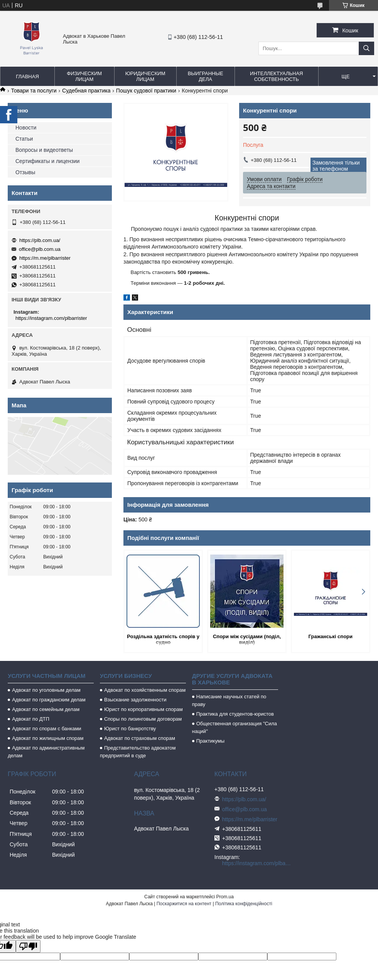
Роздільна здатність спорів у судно (163, 639)
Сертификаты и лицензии (47, 161)
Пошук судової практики (146, 91)
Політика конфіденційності (244, 904)
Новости (26, 128)
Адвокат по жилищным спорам (48, 738)
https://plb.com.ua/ (40, 240)
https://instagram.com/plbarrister (51, 318)
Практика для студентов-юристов (235, 714)
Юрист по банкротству (130, 729)
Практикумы (210, 741)
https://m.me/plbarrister (45, 258)
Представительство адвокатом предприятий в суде (138, 752)
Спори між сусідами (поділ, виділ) (247, 639)
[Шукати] (366, 48)
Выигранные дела (206, 76)
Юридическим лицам (145, 76)
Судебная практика (86, 91)
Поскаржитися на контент (184, 904)
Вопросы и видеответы (44, 150)
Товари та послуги (34, 91)
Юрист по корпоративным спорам (143, 709)
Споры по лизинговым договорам (143, 719)
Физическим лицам (84, 76)
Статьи (24, 139)
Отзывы (25, 172)
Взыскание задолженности (135, 700)
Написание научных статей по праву (229, 700)
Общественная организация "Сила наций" (235, 727)
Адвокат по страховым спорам (140, 738)
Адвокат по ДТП (31, 719)
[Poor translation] (28, 946)
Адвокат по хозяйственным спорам (145, 690)
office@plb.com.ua (40, 249)
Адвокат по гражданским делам (49, 700)
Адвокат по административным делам (46, 752)
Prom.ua (225, 897)
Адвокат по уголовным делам (46, 690)
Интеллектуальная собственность (276, 76)
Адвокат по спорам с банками (46, 729)
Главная (27, 76)
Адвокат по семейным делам (46, 709)
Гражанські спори (331, 636)
